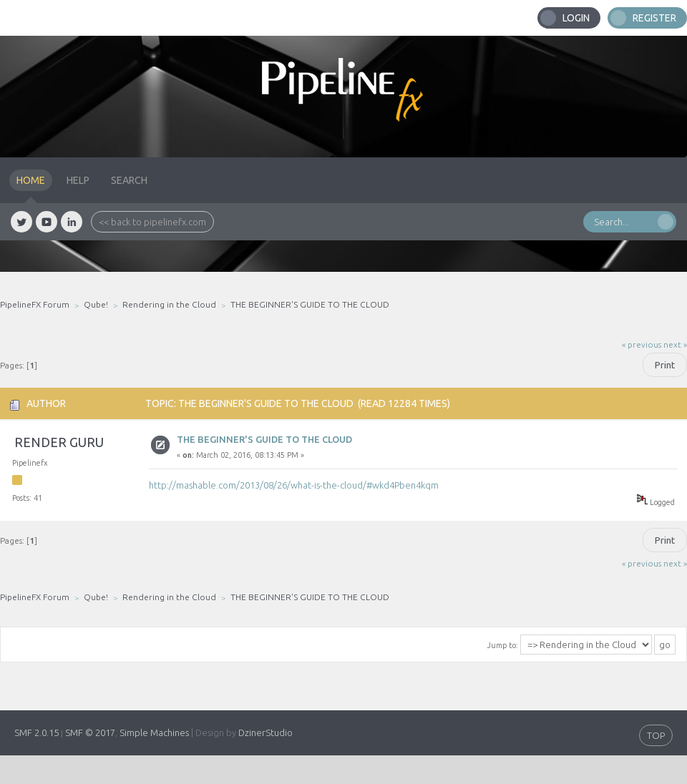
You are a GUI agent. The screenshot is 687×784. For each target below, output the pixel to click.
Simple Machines (154, 732)
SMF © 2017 (90, 732)
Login (576, 18)
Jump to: (502, 645)
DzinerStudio (265, 732)
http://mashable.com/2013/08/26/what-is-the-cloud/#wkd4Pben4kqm (294, 485)
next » (675, 344)
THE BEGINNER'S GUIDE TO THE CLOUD (264, 439)
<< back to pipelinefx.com (152, 222)
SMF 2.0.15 (36, 732)
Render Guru (59, 442)
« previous (642, 344)
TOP (656, 735)
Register (654, 18)
